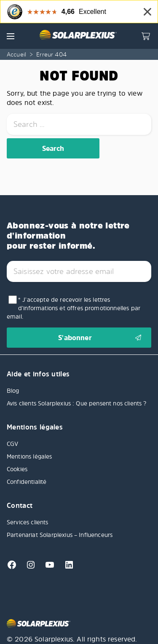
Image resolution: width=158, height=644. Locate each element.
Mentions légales (29, 456)
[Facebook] (13, 567)
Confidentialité (27, 482)
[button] (11, 36)
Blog (13, 390)
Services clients (28, 522)
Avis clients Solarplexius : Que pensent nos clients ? (78, 403)
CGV (12, 444)
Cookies (17, 469)
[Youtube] (47, 567)
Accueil (16, 54)
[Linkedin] (66, 567)
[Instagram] (28, 567)
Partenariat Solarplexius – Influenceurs (60, 535)
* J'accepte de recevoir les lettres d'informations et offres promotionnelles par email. (74, 308)
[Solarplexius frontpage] (78, 36)
